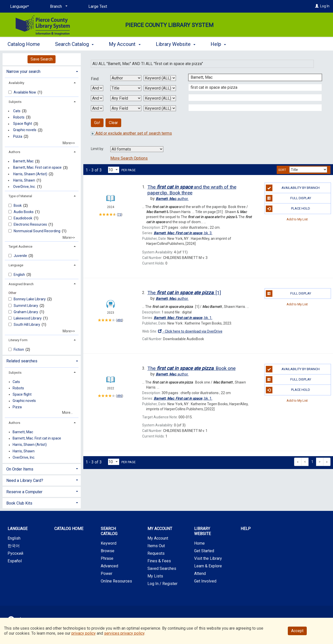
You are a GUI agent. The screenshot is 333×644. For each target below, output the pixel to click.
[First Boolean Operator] (97, 88)
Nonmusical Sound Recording (37, 231)
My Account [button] (125, 44)
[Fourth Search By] (126, 108)
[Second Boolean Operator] (97, 98)
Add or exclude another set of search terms (131, 133)
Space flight (23, 124)
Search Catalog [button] (74, 44)
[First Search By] (126, 78)
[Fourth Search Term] (252, 108)
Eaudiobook (23, 218)
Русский (15, 553)
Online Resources (116, 581)
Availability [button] (16, 83)
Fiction (19, 349)
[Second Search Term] (252, 87)
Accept (297, 631)
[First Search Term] (252, 77)
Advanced (109, 566)
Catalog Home (24, 44)
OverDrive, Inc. (24, 187)
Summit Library (26, 306)
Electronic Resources (31, 224)
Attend (200, 574)
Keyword (109, 543)
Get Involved (205, 581)
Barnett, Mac (23, 161)
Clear (113, 123)
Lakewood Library (28, 318)
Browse (108, 551)
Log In (325, 6)
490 (120, 320)
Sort (282, 170)
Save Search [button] (42, 59)
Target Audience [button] (20, 246)
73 (120, 215)
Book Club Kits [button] (19, 503)
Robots (19, 117)
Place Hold (288, 209)
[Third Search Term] (252, 98)
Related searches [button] (22, 361)
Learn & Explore (208, 566)
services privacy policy (124, 633)
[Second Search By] (126, 88)
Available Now (25, 92)
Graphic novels (25, 130)
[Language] (19, 7)
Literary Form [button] (18, 340)
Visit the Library (208, 558)
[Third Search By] (126, 98)
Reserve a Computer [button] (24, 492)
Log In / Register (162, 584)
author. (172, 199)
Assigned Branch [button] (21, 284)
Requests (156, 553)
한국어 (14, 546)
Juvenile (21, 256)
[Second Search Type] (160, 88)
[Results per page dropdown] (114, 170)
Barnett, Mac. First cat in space (37, 168)
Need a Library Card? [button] (25, 480)
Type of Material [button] (20, 196)
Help (246, 529)
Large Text (98, 6)
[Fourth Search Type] (160, 108)
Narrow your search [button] (23, 71)
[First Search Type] (160, 78)
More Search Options (129, 158)
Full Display (288, 198)
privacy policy (84, 633)
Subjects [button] (15, 102)
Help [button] (218, 44)
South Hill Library (27, 325)
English (20, 275)
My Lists (155, 576)
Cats (17, 111)
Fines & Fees (159, 561)
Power (107, 574)
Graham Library (26, 312)
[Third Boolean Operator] (97, 108)
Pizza (18, 136)
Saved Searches (162, 568)
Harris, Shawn (24, 180)
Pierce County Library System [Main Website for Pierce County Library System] (169, 25)
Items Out (156, 546)
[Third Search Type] (160, 98)
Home (199, 543)
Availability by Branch (293, 188)
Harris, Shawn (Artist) (30, 174)
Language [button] (16, 265)
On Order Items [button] (20, 469)
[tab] (42, 71)
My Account (158, 538)
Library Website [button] (176, 44)
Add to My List (297, 219)
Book (18, 206)
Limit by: (98, 149)
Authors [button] (14, 152)
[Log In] (317, 6)
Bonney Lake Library (30, 299)
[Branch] (58, 7)
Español (15, 561)
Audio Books (24, 212)
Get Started (204, 551)
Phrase (107, 558)
